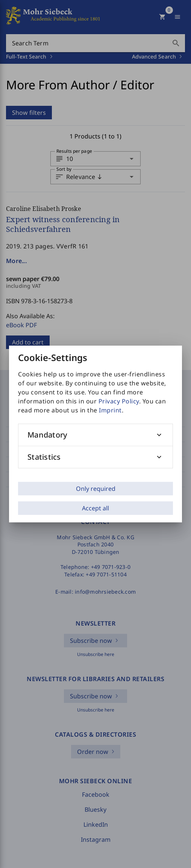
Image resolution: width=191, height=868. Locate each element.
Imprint (110, 410)
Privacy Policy (119, 401)
